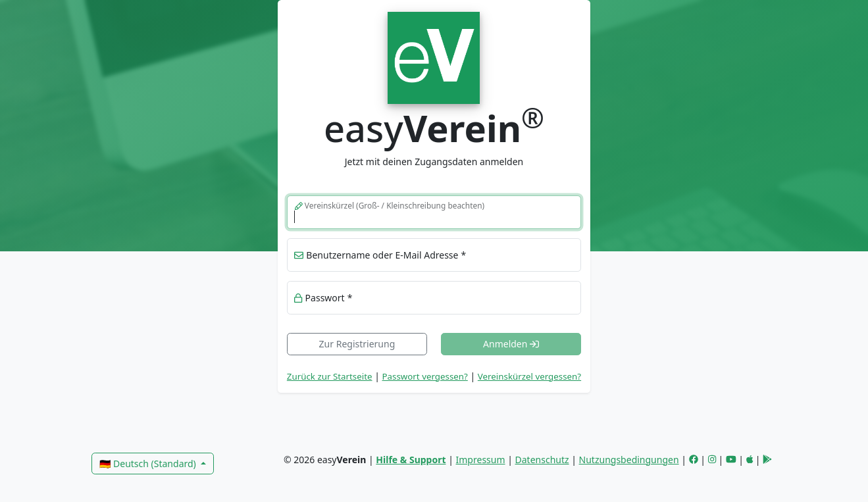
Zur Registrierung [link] (357, 344)
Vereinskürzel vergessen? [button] (529, 376)
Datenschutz (542, 460)
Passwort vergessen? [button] (425, 376)
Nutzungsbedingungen (629, 460)
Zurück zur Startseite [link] (330, 376)
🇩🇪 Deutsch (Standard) (149, 464)
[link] (434, 56)
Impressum (481, 460)
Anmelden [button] (511, 344)
